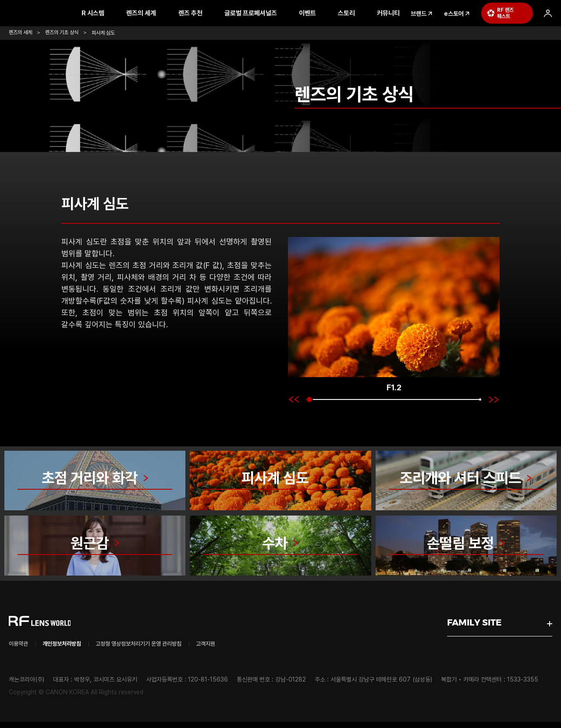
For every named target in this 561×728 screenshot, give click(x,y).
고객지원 (248, 649)
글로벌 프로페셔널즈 (265, 13)
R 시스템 (108, 13)
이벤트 (322, 13)
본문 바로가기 (0, 0)
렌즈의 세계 (156, 13)
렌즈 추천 (205, 13)
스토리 (361, 13)
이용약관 (21, 649)
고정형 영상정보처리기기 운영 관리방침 (166, 649)
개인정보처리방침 (72, 649)
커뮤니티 (403, 13)
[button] (293, 399)
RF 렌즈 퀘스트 (520, 13)
